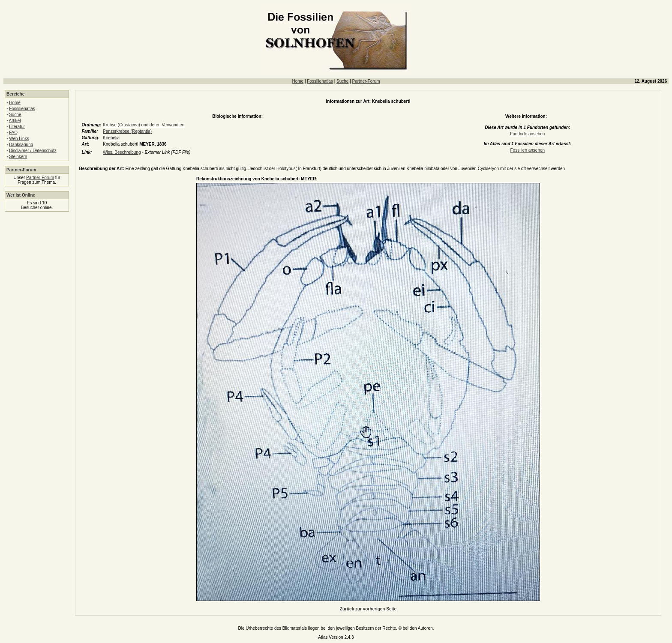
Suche (342, 81)
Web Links (19, 139)
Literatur (17, 127)
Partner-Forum (366, 81)
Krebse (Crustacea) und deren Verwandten (144, 125)
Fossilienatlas (320, 81)
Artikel (15, 121)
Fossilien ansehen (527, 150)
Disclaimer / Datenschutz (33, 151)
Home (298, 81)
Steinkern (18, 157)
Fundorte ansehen (527, 134)
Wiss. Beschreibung (122, 152)
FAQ (13, 133)
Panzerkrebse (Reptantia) (127, 131)
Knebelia (111, 138)
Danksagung (21, 145)
